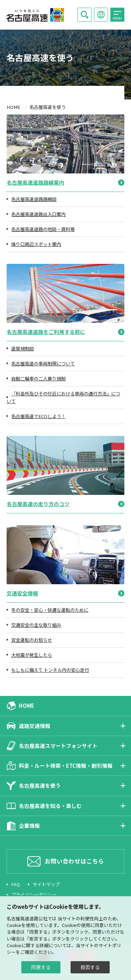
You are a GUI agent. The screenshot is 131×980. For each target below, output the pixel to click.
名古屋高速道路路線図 (34, 199)
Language (101, 15)
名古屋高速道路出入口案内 (38, 214)
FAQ (16, 884)
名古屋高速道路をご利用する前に (46, 332)
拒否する (90, 967)
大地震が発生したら (32, 655)
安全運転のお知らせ (32, 640)
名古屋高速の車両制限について (43, 363)
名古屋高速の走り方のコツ (38, 504)
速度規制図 (23, 348)
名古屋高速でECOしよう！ (38, 416)
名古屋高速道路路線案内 (35, 182)
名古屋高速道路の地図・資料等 (43, 229)
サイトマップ (46, 884)
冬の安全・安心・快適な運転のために (50, 610)
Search (85, 15)
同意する (41, 967)
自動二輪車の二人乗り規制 (38, 378)
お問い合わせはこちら (74, 861)
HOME (13, 107)
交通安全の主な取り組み (36, 625)
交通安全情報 (22, 593)
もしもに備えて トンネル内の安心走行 (50, 670)
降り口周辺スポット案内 (36, 244)
